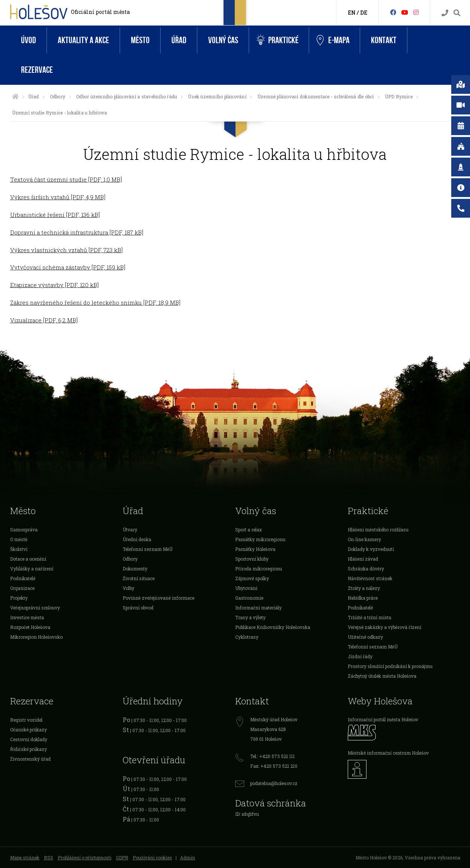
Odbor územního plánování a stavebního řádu (127, 96)
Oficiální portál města (100, 12)
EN (352, 13)
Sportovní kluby (252, 559)
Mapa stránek (25, 857)
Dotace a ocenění (28, 559)
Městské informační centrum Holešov (388, 753)
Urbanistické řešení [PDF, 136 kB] (55, 215)
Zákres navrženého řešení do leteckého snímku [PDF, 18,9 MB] (95, 302)
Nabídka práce (363, 598)
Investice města (27, 617)
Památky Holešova (255, 549)
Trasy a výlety (250, 617)
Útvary (130, 530)
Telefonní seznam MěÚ (148, 549)
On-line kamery (364, 539)
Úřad (179, 40)
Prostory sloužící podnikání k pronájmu (390, 666)
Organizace (22, 588)
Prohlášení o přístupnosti (85, 857)
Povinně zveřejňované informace (158, 598)
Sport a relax (249, 530)
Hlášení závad (363, 559)
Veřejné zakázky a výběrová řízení (384, 627)
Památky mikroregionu (260, 539)
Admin (188, 857)
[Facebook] (393, 12)
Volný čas (223, 40)
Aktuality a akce (83, 40)
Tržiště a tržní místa (369, 617)
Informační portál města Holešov (383, 719)
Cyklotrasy (247, 637)
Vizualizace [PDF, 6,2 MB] (44, 320)
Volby (128, 588)
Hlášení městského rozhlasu (378, 530)
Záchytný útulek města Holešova (382, 676)
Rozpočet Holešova (30, 627)
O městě (19, 539)
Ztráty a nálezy (364, 588)
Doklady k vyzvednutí (371, 549)
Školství (19, 549)
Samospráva (24, 530)
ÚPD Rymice (399, 96)
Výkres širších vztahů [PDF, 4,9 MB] (58, 197)
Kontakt (384, 40)
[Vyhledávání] (457, 13)
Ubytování (246, 588)
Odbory (58, 96)
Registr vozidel (26, 720)
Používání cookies (152, 857)
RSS (49, 857)
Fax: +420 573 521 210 (274, 766)
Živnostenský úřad (30, 759)
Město (140, 40)
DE (364, 13)
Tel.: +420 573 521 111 (273, 756)
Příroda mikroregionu (259, 569)
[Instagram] (416, 12)
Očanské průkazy (29, 730)
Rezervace (37, 70)
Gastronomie (249, 598)
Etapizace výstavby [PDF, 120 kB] (54, 285)
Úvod (29, 40)
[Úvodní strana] (15, 96)
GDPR (122, 857)
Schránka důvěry (366, 569)
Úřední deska (137, 539)
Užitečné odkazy (365, 637)
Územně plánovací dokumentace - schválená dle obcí (316, 96)
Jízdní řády (360, 656)
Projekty (19, 598)
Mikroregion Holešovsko (36, 637)
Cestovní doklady (29, 739)
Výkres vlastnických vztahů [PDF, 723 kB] (66, 250)
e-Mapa (333, 41)
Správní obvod (138, 608)
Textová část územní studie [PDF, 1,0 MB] (66, 179)
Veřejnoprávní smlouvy (35, 608)
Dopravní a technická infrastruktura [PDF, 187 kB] (77, 232)
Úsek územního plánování (217, 96)
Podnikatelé (23, 578)
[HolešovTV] (405, 12)
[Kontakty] (445, 13)
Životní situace (139, 578)
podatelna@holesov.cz (274, 783)
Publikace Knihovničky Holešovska (273, 627)
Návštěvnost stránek (370, 578)
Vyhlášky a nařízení (32, 569)
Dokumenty (135, 569)
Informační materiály (258, 608)
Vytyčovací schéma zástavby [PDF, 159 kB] (68, 267)
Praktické (278, 40)
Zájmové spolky (252, 578)
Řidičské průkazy (29, 749)
